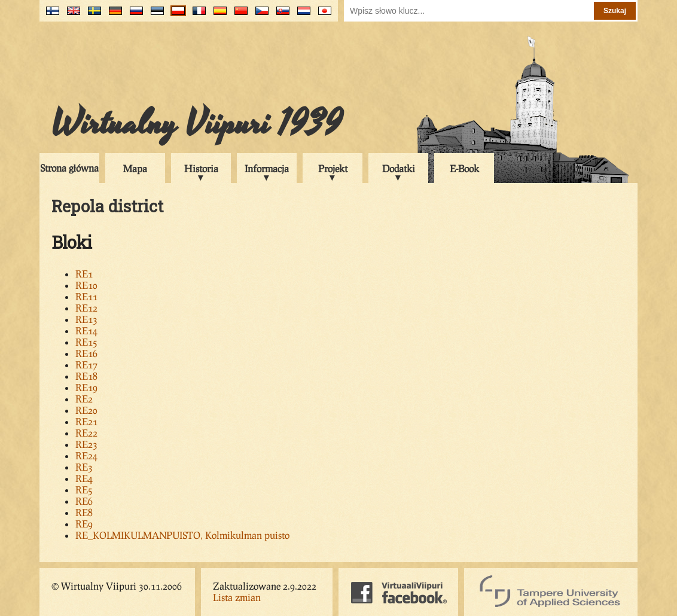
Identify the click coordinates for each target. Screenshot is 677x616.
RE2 (84, 399)
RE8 (84, 512)
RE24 (86, 455)
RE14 (86, 330)
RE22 (86, 433)
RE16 (86, 353)
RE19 (86, 387)
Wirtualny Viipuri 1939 (197, 124)
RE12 (86, 308)
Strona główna (69, 168)
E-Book (464, 168)
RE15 (86, 342)
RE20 (86, 410)
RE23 (86, 444)
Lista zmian (237, 597)
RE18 (86, 376)
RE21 (86, 421)
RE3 (84, 467)
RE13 (86, 319)
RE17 (86, 365)
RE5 (84, 490)
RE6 (84, 501)
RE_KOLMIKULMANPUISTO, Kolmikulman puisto (182, 535)
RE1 (84, 274)
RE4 (84, 478)
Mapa (135, 168)
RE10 (86, 285)
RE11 (86, 296)
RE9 (84, 524)
